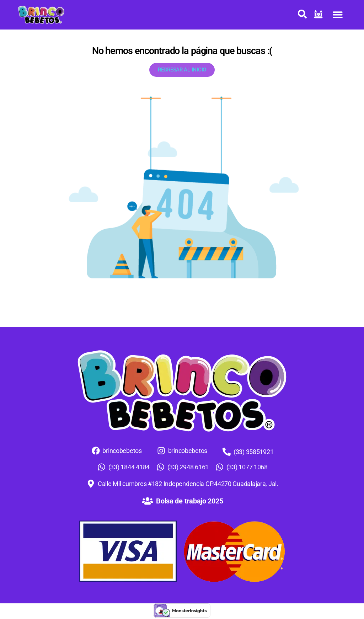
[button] (338, 15)
